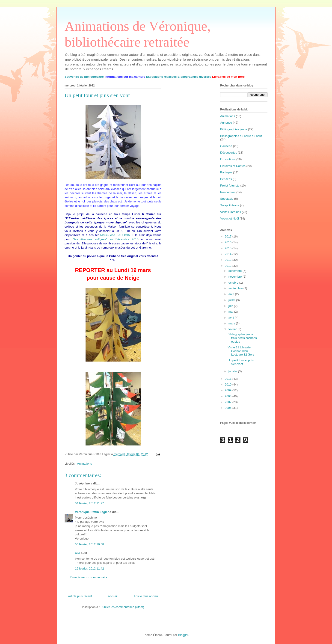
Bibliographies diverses (194, 77)
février (233, 329)
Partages (226, 172)
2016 (229, 242)
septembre (236, 288)
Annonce (226, 123)
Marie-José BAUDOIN (115, 235)
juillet (232, 300)
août (232, 294)
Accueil (113, 596)
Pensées (226, 179)
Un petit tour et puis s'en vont (241, 362)
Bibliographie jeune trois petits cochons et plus (242, 338)
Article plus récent (80, 596)
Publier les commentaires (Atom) (122, 607)
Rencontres (228, 192)
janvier (233, 371)
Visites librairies (231, 212)
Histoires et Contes (233, 166)
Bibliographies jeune (234, 129)
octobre (234, 283)
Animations (84, 464)
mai (231, 312)
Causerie (226, 146)
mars (232, 323)
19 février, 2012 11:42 (89, 568)
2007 (229, 402)
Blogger (183, 635)
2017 (229, 236)
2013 (229, 260)
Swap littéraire (230, 205)
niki (77, 553)
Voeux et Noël (230, 218)
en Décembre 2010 (106, 239)
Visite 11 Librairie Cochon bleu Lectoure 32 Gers (241, 351)
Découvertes (229, 153)
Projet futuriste (230, 185)
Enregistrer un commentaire (89, 577)
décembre (236, 271)
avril (232, 318)
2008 (229, 396)
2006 (229, 408)
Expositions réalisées (161, 77)
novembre (236, 277)
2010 (229, 384)
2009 (229, 390)
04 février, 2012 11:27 (89, 503)
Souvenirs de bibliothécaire (84, 77)
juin (231, 306)
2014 (229, 254)
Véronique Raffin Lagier (92, 512)
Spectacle (227, 199)
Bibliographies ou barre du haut (241, 136)
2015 (229, 248)
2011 (229, 379)
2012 (229, 266)
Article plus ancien (146, 596)
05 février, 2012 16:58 (89, 544)
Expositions (228, 159)
